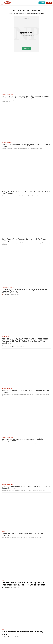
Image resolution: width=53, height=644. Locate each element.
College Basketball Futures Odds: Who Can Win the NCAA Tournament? (26, 193)
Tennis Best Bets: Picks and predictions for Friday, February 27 (23, 534)
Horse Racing (5, 237)
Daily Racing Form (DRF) (9, 346)
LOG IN (49, 3)
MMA (3, 580)
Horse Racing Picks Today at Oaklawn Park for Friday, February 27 (24, 240)
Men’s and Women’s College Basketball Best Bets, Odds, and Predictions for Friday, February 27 (25, 97)
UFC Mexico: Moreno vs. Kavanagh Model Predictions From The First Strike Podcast (23, 584)
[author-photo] (3, 295)
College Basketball (7, 94)
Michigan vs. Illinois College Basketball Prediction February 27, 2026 (26, 391)
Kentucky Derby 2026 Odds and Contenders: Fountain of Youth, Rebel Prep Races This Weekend (25, 341)
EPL (3, 629)
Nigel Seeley (7, 637)
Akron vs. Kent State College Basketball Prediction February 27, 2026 (23, 440)
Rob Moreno (7, 588)
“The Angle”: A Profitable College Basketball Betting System (24, 291)
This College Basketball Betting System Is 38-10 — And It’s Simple (26, 146)
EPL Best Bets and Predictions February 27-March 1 (24, 633)
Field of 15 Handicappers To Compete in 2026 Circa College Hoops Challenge (26, 487)
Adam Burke (7, 295)
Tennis (4, 531)
